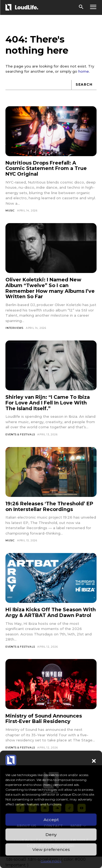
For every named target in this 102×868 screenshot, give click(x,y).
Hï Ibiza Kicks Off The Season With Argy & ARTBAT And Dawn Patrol (51, 613)
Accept (51, 820)
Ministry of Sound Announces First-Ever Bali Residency (44, 719)
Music (10, 210)
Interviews (14, 328)
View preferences (51, 849)
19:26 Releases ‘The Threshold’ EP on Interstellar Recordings (49, 507)
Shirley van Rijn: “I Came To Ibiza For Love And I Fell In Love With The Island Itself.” (48, 403)
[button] (94, 761)
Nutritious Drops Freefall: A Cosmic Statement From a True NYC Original (46, 168)
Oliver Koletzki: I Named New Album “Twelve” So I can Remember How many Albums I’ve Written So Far (50, 288)
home (84, 71)
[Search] (84, 85)
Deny (51, 835)
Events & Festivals (20, 434)
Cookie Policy (51, 861)
